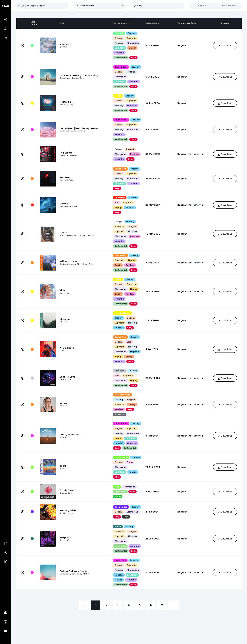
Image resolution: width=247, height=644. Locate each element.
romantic (119, 53)
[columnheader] (23, 23)
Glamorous (133, 43)
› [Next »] (174, 605)
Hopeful (130, 207)
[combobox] (100, 6)
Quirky (132, 48)
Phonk (118, 526)
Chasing (133, 371)
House (118, 96)
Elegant (118, 38)
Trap (117, 487)
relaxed (133, 472)
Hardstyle (119, 371)
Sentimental (121, 58)
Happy (118, 207)
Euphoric (131, 38)
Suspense (119, 414)
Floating (119, 43)
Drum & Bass (121, 67)
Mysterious (120, 492)
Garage (118, 149)
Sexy (133, 58)
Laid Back (119, 48)
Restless (134, 154)
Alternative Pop (122, 395)
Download (225, 46)
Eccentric (119, 226)
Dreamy (132, 33)
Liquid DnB (120, 560)
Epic (117, 203)
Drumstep (119, 198)
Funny (130, 462)
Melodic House (122, 313)
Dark (126, 517)
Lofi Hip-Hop (121, 457)
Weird (117, 497)
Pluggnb (119, 33)
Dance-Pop (120, 169)
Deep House (121, 507)
